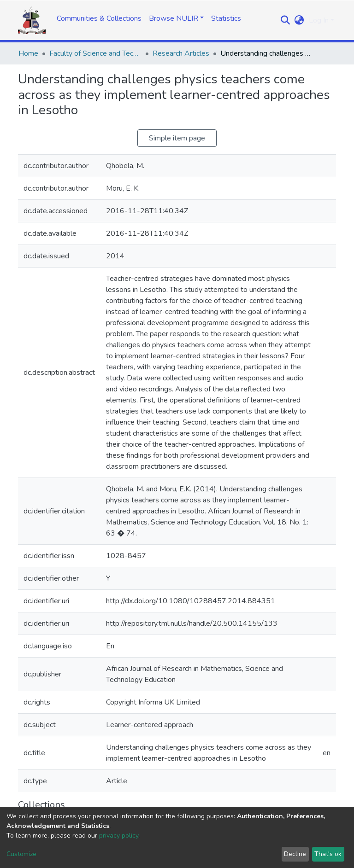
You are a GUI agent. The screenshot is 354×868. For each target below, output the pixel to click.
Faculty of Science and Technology (95, 53)
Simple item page (177, 138)
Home (28, 53)
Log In (319, 20)
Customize (21, 854)
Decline (295, 854)
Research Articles (181, 53)
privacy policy (119, 836)
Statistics (226, 18)
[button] (299, 20)
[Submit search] (286, 20)
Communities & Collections (99, 18)
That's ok (328, 854)
